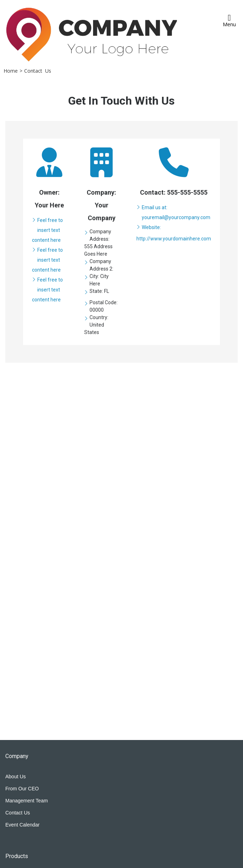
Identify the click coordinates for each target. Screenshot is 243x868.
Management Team (27, 801)
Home (11, 71)
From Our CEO (22, 789)
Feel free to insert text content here (47, 230)
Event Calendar (23, 825)
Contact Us (38, 71)
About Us (16, 777)
